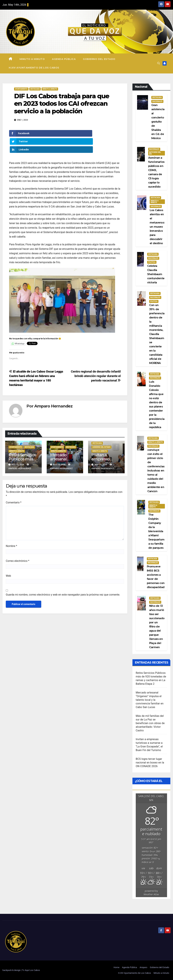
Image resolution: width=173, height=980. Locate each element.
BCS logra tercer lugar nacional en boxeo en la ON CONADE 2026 (150, 763)
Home (116, 967)
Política (152, 262)
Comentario (14, 486)
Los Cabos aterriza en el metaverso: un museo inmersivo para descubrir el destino (157, 227)
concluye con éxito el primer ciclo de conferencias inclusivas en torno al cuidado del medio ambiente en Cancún (156, 471)
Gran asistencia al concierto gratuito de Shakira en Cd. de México (158, 122)
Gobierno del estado (101, 431)
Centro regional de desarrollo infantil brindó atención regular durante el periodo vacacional (96, 360)
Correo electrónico (18, 545)
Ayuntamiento (21, 89)
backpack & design (12, 970)
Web (8, 560)
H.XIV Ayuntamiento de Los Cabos (34, 68)
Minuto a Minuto (50, 89)
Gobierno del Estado (99, 59)
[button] (159, 63)
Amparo (143, 967)
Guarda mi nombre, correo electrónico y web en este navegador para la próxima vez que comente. (63, 578)
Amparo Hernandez (53, 390)
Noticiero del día (155, 153)
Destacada (35, 89)
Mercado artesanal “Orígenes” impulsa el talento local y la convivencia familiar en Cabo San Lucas (150, 700)
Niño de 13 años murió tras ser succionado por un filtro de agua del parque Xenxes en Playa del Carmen (157, 627)
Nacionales (157, 101)
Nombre (11, 530)
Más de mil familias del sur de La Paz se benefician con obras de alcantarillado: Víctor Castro (150, 723)
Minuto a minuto (32, 59)
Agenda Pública (64, 59)
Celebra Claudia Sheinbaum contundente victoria (156, 274)
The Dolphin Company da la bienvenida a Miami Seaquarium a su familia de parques (156, 531)
